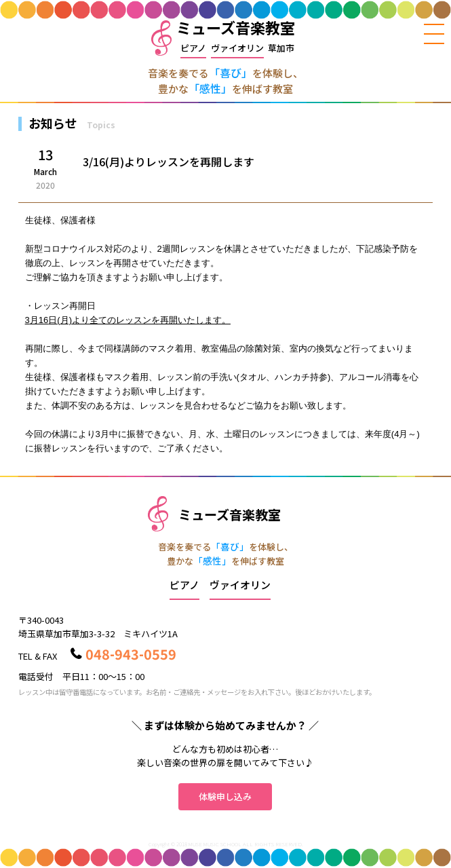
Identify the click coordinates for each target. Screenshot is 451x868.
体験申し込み (225, 796)
